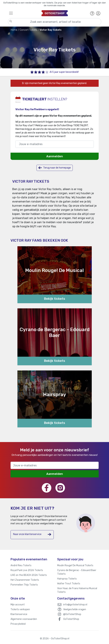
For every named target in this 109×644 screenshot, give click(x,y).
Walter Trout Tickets (69, 584)
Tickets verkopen (20, 609)
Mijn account (18, 605)
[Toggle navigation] (24, 13)
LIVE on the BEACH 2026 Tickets (29, 575)
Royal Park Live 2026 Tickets (27, 570)
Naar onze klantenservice (32, 534)
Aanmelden (55, 156)
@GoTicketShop (72, 614)
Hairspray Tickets (67, 579)
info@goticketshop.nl (75, 605)
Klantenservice (19, 614)
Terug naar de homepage (55, 168)
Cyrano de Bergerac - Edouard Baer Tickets (77, 572)
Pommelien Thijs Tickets (24, 585)
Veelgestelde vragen (75, 609)
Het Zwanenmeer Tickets (25, 580)
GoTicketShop (71, 619)
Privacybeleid (18, 624)
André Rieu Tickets (21, 565)
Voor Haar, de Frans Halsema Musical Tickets (77, 590)
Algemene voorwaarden (24, 619)
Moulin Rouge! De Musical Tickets (75, 565)
